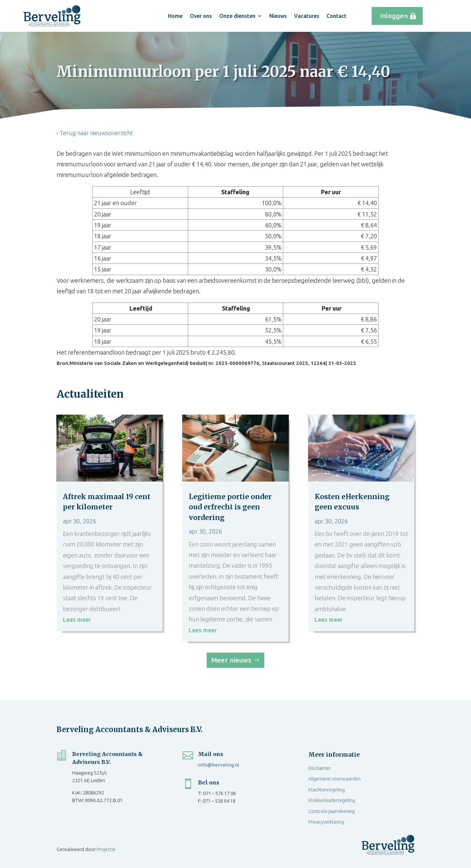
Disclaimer (320, 768)
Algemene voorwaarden (335, 779)
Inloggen (394, 16)
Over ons (201, 16)
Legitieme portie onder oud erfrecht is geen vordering (230, 507)
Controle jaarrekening (332, 811)
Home (175, 16)
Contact (337, 16)
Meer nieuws (231, 660)
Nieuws (278, 16)
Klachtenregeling (327, 790)
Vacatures (307, 16)
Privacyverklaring (326, 822)
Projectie (106, 849)
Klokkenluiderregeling (332, 800)
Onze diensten (237, 16)
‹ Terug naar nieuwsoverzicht (95, 133)
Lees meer (77, 619)
